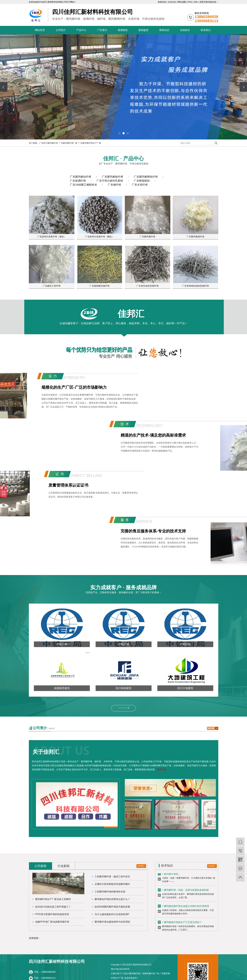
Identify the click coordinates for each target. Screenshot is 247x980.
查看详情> (162, 769)
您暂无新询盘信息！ (209, 2)
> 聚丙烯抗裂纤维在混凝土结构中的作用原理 (186, 907)
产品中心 (81, 30)
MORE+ (141, 866)
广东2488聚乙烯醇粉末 (83, 185)
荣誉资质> (143, 788)
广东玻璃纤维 (78, 181)
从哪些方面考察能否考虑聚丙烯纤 (112, 884)
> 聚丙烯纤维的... (171, 874)
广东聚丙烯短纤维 (81, 177)
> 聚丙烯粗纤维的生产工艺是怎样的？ (182, 923)
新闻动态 (164, 30)
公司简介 (61, 30)
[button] (119, 133)
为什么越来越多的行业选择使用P (112, 914)
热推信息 (162, 2)
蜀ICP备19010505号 (120, 969)
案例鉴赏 (144, 30)
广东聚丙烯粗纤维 (112, 177)
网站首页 (40, 30)
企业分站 (172, 2)
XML (196, 2)
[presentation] (4, 87)
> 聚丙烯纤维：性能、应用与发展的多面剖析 (186, 891)
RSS (190, 2)
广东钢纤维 (114, 185)
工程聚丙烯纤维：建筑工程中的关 (112, 877)
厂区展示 (102, 30)
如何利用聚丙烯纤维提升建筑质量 (112, 907)
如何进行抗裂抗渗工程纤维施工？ (53, 907)
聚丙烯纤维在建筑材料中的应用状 (112, 922)
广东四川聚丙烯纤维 (49, 143)
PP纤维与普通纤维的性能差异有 (52, 914)
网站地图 (182, 2)
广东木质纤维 (140, 185)
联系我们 (206, 30)
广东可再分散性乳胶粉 (110, 181)
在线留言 (185, 30)
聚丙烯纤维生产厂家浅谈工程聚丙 (53, 899)
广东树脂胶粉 (142, 181)
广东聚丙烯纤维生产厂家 (90, 143)
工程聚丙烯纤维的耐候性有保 (110, 892)
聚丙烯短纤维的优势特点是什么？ (112, 899)
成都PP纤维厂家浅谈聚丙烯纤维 (52, 922)
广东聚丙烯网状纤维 (146, 177)
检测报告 (123, 30)
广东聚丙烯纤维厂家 (68, 143)
